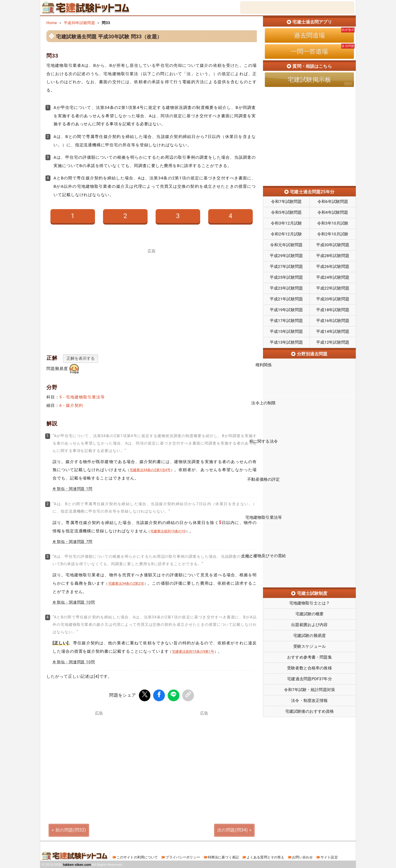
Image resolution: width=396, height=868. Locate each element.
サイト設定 (329, 856)
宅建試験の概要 (310, 580)
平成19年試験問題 (286, 310)
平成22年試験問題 (333, 288)
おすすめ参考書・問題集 (310, 623)
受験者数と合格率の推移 (310, 634)
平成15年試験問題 (286, 331)
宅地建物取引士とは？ (310, 569)
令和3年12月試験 (286, 223)
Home (52, 23)
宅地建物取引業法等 (309, 505)
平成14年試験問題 (333, 331)
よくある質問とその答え (266, 856)
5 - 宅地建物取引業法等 (82, 397)
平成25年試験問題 (286, 277)
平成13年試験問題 (286, 342)
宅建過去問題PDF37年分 (309, 645)
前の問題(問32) (71, 829)
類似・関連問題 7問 (75, 542)
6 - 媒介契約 (71, 405)
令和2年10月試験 (333, 234)
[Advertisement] (152, 298)
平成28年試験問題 (333, 256)
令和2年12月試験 (286, 234)
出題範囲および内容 (309, 591)
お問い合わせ (302, 856)
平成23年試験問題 (286, 288)
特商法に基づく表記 (223, 856)
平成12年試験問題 (333, 342)
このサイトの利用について (137, 856)
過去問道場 (310, 35)
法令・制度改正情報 (309, 666)
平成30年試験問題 (79, 23)
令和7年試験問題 (286, 202)
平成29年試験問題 (286, 256)
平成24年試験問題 (333, 277)
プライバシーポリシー (183, 856)
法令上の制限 (309, 408)
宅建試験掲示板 (310, 79)
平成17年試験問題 (286, 321)
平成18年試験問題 (333, 310)
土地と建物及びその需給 (309, 538)
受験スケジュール (310, 612)
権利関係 (309, 376)
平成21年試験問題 (286, 299)
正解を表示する (81, 358)
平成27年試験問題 (286, 266)
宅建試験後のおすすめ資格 (310, 677)
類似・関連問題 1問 (75, 489)
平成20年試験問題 (333, 299)
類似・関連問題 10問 (76, 602)
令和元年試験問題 (286, 245)
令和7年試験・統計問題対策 (310, 656)
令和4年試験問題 (333, 212)
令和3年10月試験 (333, 223)
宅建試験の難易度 (310, 602)
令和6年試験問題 (333, 202)
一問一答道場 (310, 51)
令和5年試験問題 (286, 212)
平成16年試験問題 (333, 321)
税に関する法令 (309, 440)
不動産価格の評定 (309, 473)
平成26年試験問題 (333, 266)
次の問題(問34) (232, 829)
